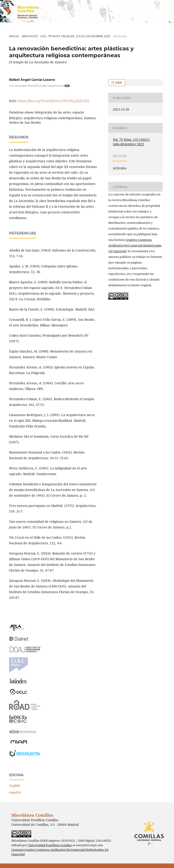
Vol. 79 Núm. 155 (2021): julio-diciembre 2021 (75, 36)
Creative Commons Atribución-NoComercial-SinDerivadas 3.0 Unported (135, 245)
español (15, 792)
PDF (118, 83)
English (15, 785)
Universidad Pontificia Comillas (50, 845)
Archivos (30, 36)
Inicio (14, 36)
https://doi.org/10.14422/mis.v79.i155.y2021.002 (53, 101)
